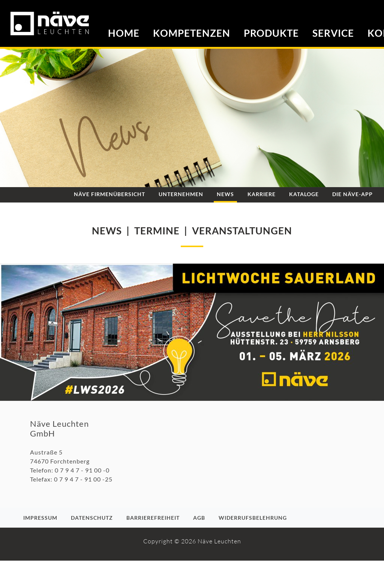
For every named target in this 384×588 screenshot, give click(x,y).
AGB (199, 518)
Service (333, 33)
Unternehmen (181, 194)
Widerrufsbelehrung (253, 518)
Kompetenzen (192, 33)
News (225, 194)
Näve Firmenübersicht (109, 194)
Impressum (40, 518)
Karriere (262, 194)
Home (124, 33)
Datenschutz (92, 518)
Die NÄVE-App (352, 194)
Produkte (271, 33)
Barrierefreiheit (153, 518)
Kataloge (304, 194)
